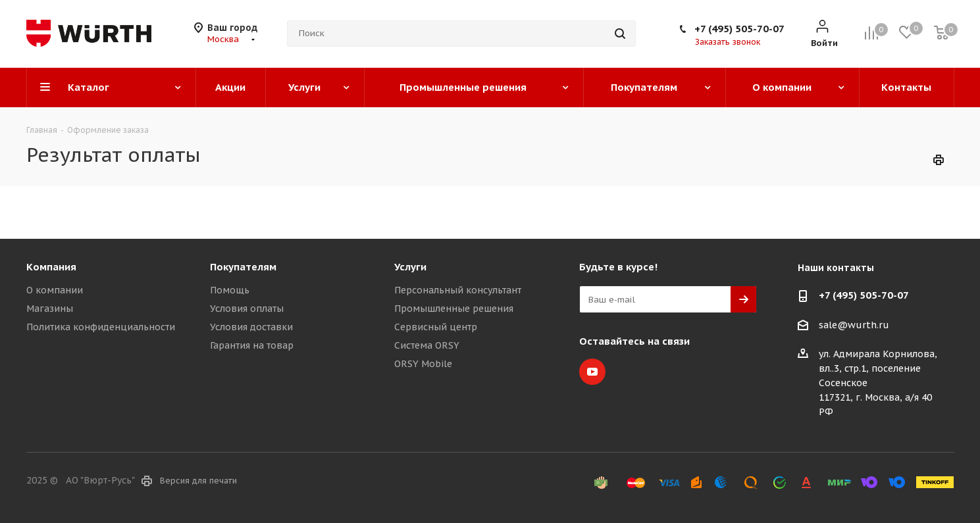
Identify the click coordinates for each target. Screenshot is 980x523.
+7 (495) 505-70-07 (739, 29)
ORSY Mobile (423, 364)
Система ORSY (427, 345)
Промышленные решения (454, 309)
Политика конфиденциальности (101, 327)
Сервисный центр (436, 327)
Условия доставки (251, 327)
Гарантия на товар (252, 345)
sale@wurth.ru (854, 325)
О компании (55, 290)
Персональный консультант (458, 290)
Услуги (410, 267)
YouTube (592, 372)
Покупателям (243, 267)
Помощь (230, 290)
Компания (51, 267)
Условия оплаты (247, 309)
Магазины (50, 309)
